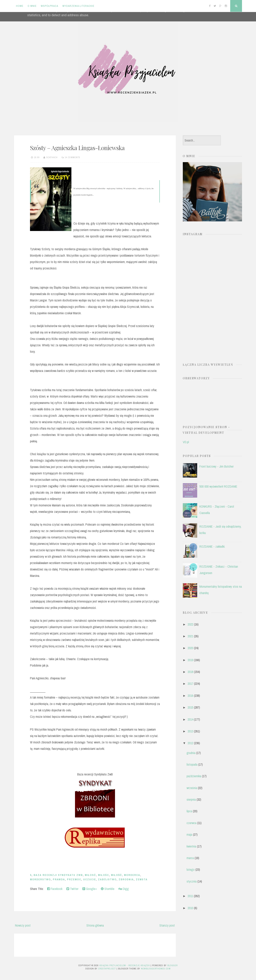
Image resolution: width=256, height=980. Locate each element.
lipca (189, 811)
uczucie (90, 879)
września (192, 788)
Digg (124, 889)
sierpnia (191, 799)
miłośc (103, 875)
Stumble (108, 889)
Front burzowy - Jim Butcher (216, 466)
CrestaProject (107, 969)
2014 (190, 719)
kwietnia (191, 846)
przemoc (74, 879)
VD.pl (186, 442)
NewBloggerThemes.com (156, 969)
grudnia (191, 753)
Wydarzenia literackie (78, 6)
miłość (116, 875)
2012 (190, 743)
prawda (59, 879)
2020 (190, 648)
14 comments (72, 157)
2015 (190, 707)
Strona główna (95, 925)
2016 (190, 696)
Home (20, 6)
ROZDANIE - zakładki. (212, 546)
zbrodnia (126, 879)
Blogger (172, 965)
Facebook (55, 889)
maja (189, 834)
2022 (190, 624)
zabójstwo (107, 879)
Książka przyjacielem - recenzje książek (125, 965)
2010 (190, 908)
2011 (190, 896)
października (194, 776)
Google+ (90, 889)
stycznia (192, 881)
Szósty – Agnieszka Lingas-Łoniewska (77, 148)
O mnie (32, 6)
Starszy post (167, 925)
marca (190, 858)
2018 (190, 672)
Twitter (72, 889)
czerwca (191, 823)
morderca (132, 875)
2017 (190, 684)
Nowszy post (23, 925)
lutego (191, 870)
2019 (190, 660)
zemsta (142, 879)
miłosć (90, 875)
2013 (190, 731)
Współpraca (49, 6)
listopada (192, 764)
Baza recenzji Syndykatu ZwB (58, 875)
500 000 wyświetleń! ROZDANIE (218, 486)
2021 (190, 636)
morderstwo (40, 879)
